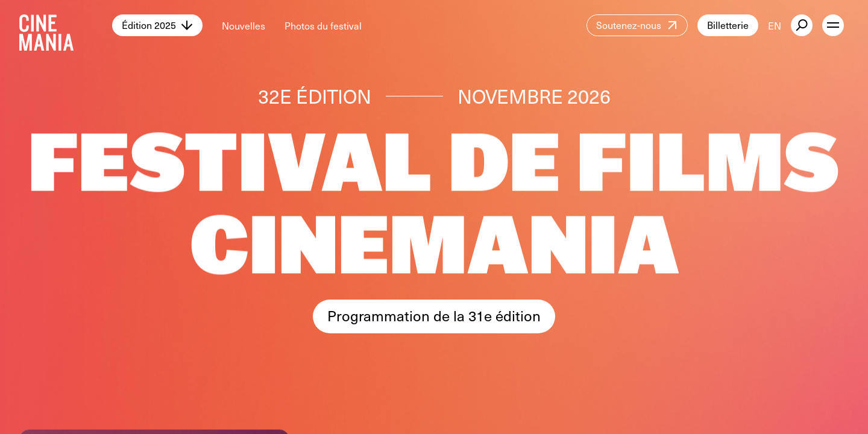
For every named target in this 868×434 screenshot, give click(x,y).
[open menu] (833, 25)
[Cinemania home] (66, 25)
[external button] (802, 25)
